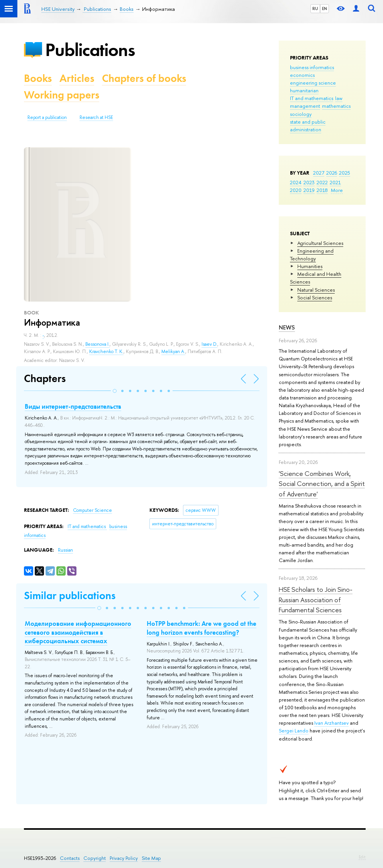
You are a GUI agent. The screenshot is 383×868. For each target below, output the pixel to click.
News (287, 327)
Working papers (62, 95)
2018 (322, 190)
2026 (332, 173)
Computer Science (92, 510)
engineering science (313, 83)
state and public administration (308, 126)
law (339, 98)
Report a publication (47, 117)
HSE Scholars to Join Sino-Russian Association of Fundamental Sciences (316, 600)
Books (38, 78)
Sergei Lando (294, 730)
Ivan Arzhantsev (331, 723)
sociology (301, 114)
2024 (296, 182)
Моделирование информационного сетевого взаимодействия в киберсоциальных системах (78, 632)
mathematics (336, 106)
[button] (115, 391)
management (305, 106)
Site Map (151, 858)
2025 (345, 173)
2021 (335, 182)
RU (315, 8)
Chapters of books (144, 78)
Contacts (70, 858)
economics (302, 75)
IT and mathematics (312, 98)
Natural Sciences (316, 290)
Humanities (310, 266)
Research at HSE (96, 117)
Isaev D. (209, 344)
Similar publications (70, 595)
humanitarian (304, 90)
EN (325, 8)
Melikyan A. (173, 352)
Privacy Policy (124, 858)
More (337, 190)
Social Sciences (315, 297)
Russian (65, 550)
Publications (90, 50)
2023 (309, 182)
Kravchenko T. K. (106, 352)
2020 (296, 190)
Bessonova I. (97, 344)
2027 (319, 173)
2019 (309, 190)
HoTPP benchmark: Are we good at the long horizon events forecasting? (202, 628)
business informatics (312, 67)
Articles (77, 78)
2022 (322, 182)
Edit (362, 857)
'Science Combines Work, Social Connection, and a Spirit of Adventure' (322, 484)
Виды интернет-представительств (73, 406)
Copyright (95, 858)
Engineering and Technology (312, 255)
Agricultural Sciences (320, 243)
